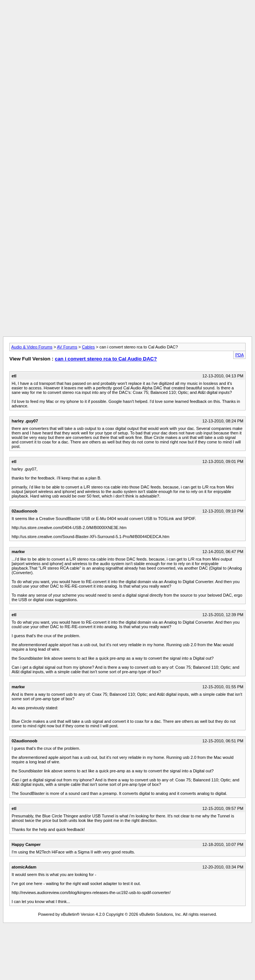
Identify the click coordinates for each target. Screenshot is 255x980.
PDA (239, 355)
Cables (88, 347)
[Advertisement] (127, 56)
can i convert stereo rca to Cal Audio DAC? (106, 359)
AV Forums (67, 347)
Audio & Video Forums (32, 347)
